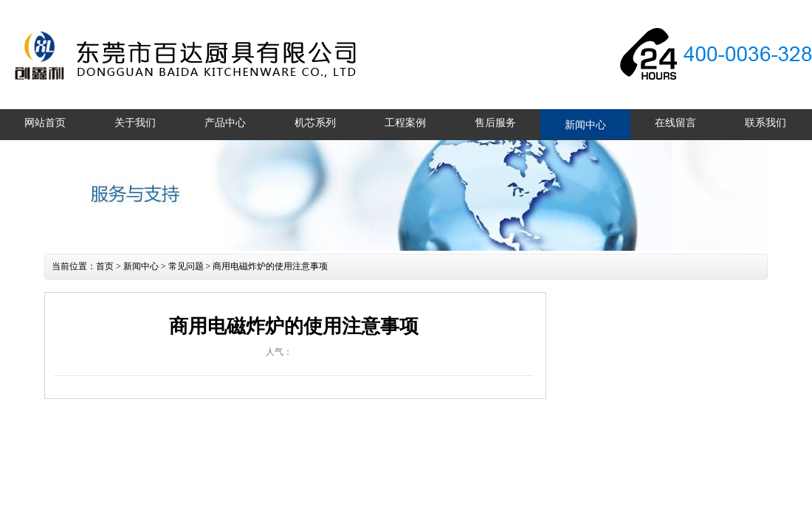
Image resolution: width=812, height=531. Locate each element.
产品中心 (225, 123)
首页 (105, 266)
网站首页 (45, 123)
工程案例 (405, 123)
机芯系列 (315, 123)
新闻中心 (585, 125)
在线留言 (675, 123)
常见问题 (186, 266)
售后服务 (495, 123)
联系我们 (765, 123)
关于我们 (135, 123)
